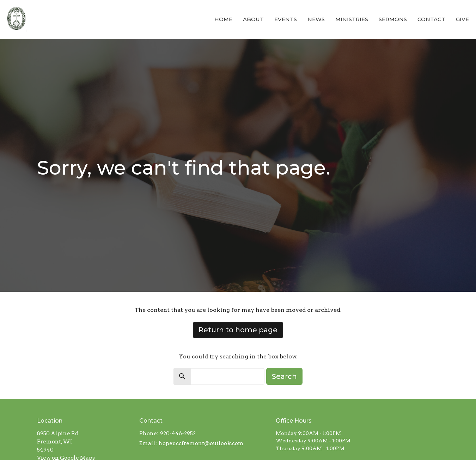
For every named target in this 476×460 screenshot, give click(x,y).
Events (286, 19)
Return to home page (238, 330)
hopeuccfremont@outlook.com (201, 443)
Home (223, 19)
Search (284, 376)
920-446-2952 (178, 434)
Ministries (352, 19)
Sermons (393, 19)
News (316, 19)
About (253, 19)
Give (462, 19)
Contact (431, 19)
